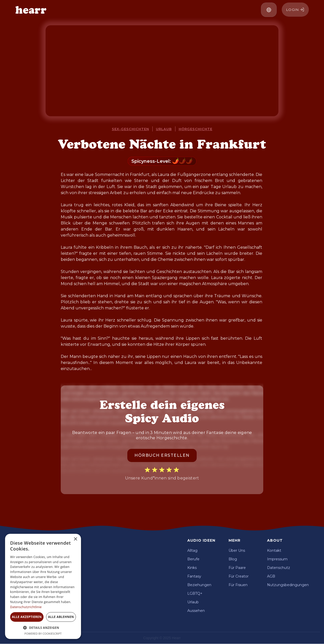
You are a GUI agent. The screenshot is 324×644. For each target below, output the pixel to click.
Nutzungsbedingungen (288, 585)
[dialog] (43, 586)
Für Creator (239, 576)
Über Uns (237, 550)
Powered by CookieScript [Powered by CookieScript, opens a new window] (43, 634)
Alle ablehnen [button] (61, 617)
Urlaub (164, 129)
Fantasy (194, 576)
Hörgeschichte (196, 129)
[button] (269, 10)
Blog (233, 559)
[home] (31, 10)
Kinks (192, 568)
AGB (271, 576)
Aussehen (196, 611)
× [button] (75, 539)
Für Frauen (238, 585)
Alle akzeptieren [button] (27, 617)
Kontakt (274, 550)
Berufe (193, 559)
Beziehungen (199, 585)
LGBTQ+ (195, 593)
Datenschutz (279, 568)
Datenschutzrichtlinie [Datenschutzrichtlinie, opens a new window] (26, 607)
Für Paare (237, 568)
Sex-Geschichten (130, 129)
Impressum (277, 559)
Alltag (192, 550)
